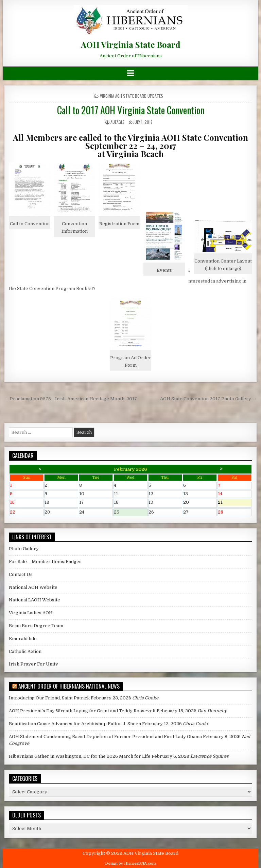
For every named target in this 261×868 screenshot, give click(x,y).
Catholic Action (25, 651)
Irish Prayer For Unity (33, 664)
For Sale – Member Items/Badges (45, 562)
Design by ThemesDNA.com (130, 863)
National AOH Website (33, 587)
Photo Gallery (24, 549)
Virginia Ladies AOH (31, 613)
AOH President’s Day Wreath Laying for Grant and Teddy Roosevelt (82, 711)
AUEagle (117, 122)
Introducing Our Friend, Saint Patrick (49, 698)
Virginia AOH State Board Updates (132, 96)
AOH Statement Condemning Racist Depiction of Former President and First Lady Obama (105, 737)
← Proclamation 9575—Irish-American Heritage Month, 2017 (71, 399)
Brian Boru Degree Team (36, 626)
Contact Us (21, 574)
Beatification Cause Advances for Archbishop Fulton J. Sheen (75, 724)
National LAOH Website (34, 600)
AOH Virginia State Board (131, 44)
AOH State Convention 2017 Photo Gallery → (208, 399)
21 (234, 503)
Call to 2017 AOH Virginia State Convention (131, 110)
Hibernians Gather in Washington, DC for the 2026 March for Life (80, 756)
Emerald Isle (23, 639)
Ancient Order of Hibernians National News (69, 686)
